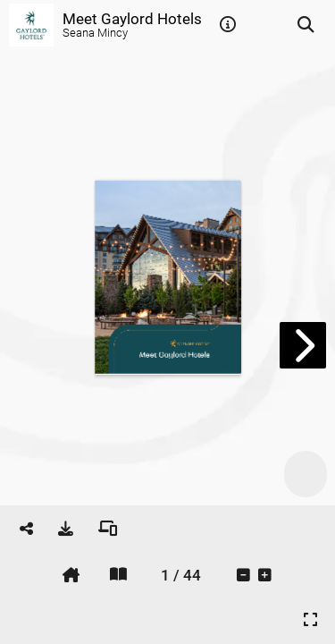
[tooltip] (228, 25)
